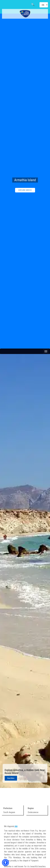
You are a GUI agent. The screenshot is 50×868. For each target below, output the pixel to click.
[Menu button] (46, 351)
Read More (11, 778)
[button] (5, 863)
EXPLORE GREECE (25, 190)
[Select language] (44, 5)
